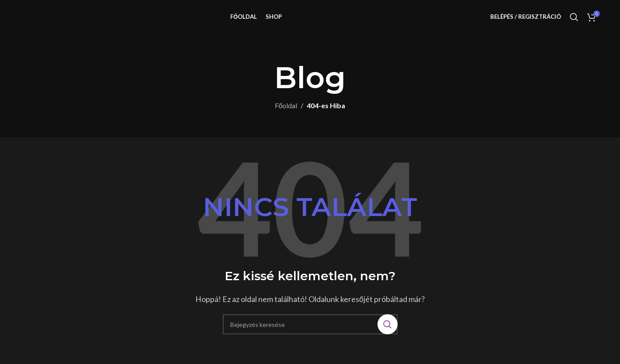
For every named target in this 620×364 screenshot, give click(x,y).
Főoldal (286, 118)
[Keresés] (574, 23)
